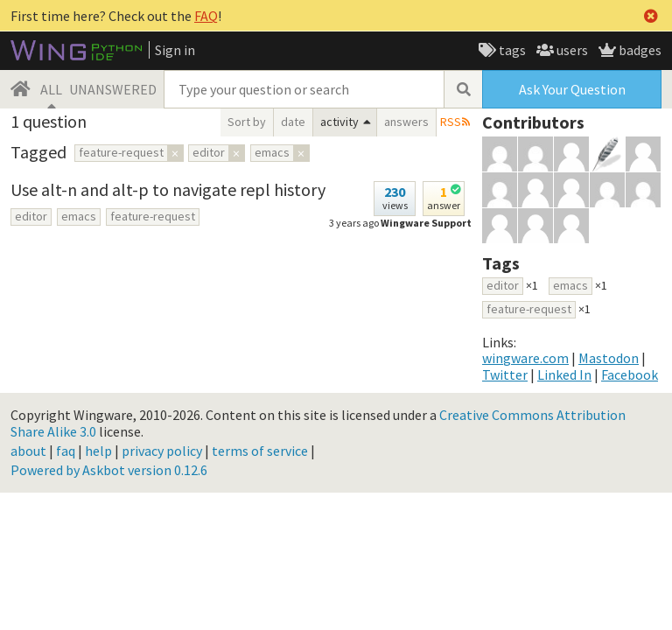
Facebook (630, 374)
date (293, 122)
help (98, 451)
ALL (51, 89)
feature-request (153, 216)
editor (31, 216)
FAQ (206, 16)
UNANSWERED (113, 89)
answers (406, 122)
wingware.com (525, 358)
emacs (79, 216)
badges (639, 50)
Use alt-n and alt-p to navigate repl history (168, 189)
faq (66, 451)
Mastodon (609, 358)
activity (339, 122)
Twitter (505, 374)
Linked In (564, 374)
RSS (451, 122)
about (28, 451)
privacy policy (162, 451)
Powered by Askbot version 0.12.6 (109, 470)
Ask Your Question (572, 89)
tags (511, 50)
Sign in (175, 50)
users (571, 50)
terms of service (260, 451)
